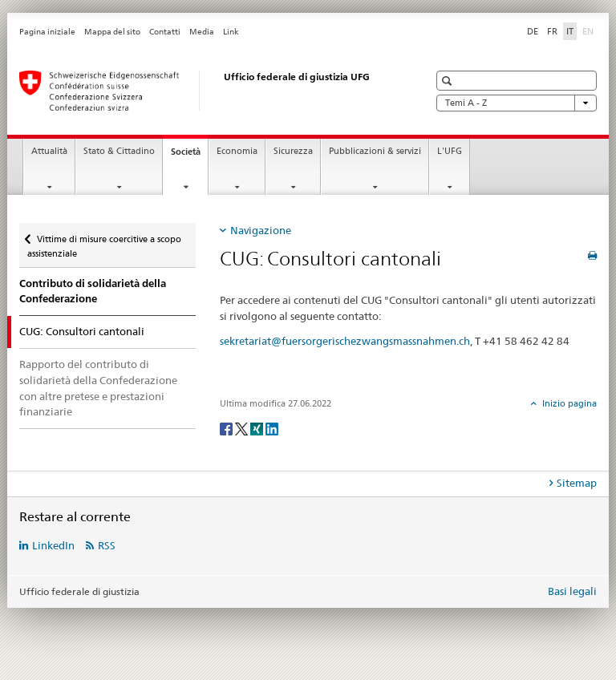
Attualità (49, 151)
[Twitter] (243, 428)
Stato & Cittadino (119, 151)
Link (231, 32)
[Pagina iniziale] (208, 91)
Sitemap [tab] (577, 483)
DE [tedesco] (533, 31)
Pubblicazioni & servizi (375, 151)
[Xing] (258, 428)
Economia (237, 151)
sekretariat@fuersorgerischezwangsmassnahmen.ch (345, 341)
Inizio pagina (568, 403)
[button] (449, 81)
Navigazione (261, 230)
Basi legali (572, 591)
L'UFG (450, 151)
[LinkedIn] (272, 428)
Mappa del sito (112, 32)
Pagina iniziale (47, 32)
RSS (107, 545)
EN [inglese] (590, 30)
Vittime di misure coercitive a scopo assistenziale (104, 241)
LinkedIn (53, 545)
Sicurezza (293, 151)
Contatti (165, 32)
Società (189, 156)
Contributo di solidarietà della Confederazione (93, 291)
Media (202, 32)
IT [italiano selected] (570, 31)
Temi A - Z (517, 103)
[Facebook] (227, 428)
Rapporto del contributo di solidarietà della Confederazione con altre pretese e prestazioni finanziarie (98, 388)
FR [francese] (552, 31)
